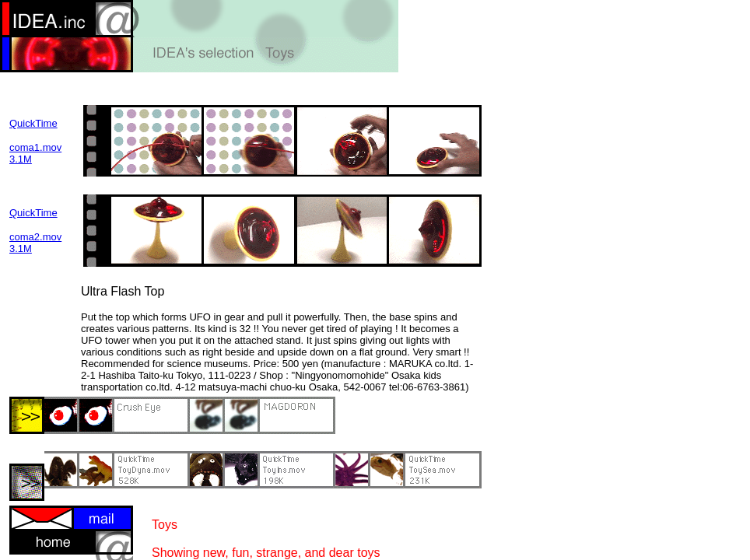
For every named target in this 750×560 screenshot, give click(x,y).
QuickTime (33, 123)
